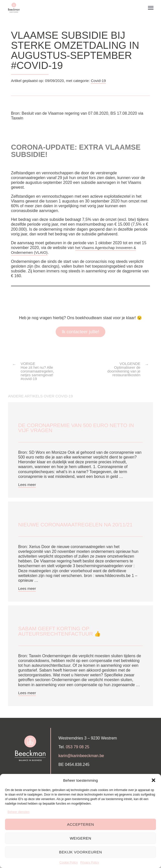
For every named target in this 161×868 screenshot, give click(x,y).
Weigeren (80, 838)
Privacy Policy (90, 862)
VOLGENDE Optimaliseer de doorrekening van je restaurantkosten (124, 369)
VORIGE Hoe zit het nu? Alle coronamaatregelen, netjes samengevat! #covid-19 (37, 371)
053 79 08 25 (77, 747)
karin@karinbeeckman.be (81, 756)
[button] (153, 780)
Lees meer (27, 485)
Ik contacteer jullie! (80, 332)
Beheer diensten (18, 812)
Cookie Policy (69, 862)
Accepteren (80, 824)
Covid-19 (98, 81)
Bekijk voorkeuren (80, 852)
